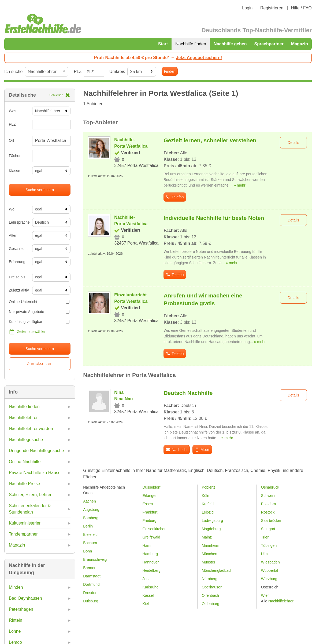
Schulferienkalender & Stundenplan (30, 509)
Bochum (90, 543)
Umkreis (117, 72)
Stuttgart (268, 529)
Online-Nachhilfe (25, 462)
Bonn (88, 551)
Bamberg (91, 518)
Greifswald (151, 537)
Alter (13, 235)
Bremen (90, 568)
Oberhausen (212, 587)
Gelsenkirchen (154, 529)
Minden (16, 587)
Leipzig (208, 512)
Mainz (207, 537)
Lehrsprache (18, 222)
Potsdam (268, 504)
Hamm (148, 545)
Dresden (90, 593)
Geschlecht (18, 249)
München (210, 554)
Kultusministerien (25, 523)
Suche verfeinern (40, 190)
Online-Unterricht (39, 302)
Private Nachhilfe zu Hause (35, 473)
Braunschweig (95, 559)
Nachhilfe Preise (25, 484)
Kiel (145, 604)
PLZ (78, 72)
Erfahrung (17, 262)
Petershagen (21, 609)
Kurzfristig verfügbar (39, 322)
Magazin (300, 44)
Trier (265, 537)
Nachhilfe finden (191, 44)
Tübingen (269, 545)
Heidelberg (151, 570)
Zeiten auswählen (28, 332)
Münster (209, 562)
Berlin (88, 526)
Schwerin (269, 496)
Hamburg (150, 554)
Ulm (264, 554)
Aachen (89, 501)
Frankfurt (150, 512)
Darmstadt (92, 576)
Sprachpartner (269, 44)
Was (12, 111)
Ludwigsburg (212, 521)
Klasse (14, 171)
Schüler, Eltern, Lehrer (30, 495)
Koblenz (209, 487)
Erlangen (150, 496)
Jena (146, 579)
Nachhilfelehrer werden (31, 429)
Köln (206, 496)
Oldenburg (211, 604)
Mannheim (211, 545)
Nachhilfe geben (230, 44)
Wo (12, 209)
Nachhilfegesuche (26, 440)
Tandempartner (23, 534)
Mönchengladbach (217, 570)
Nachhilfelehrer (23, 418)
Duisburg (91, 601)
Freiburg (149, 521)
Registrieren (272, 8)
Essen (148, 504)
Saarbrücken (272, 521)
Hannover (150, 562)
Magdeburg (211, 529)
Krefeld (208, 504)
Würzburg (269, 579)
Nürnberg (210, 579)
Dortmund (91, 584)
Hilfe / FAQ (301, 8)
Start (163, 44)
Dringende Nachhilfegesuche (36, 451)
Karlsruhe (150, 587)
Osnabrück (270, 487)
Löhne (15, 631)
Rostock (268, 512)
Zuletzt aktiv (18, 290)
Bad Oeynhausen (25, 598)
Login (247, 8)
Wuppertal (270, 570)
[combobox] (51, 156)
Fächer (15, 156)
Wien (265, 595)
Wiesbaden (270, 562)
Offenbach (210, 595)
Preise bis (17, 277)
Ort (11, 140)
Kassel (148, 595)
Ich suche (13, 72)
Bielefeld (90, 534)
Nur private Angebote (39, 312)
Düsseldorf (151, 487)
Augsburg (91, 510)
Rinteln (16, 620)
